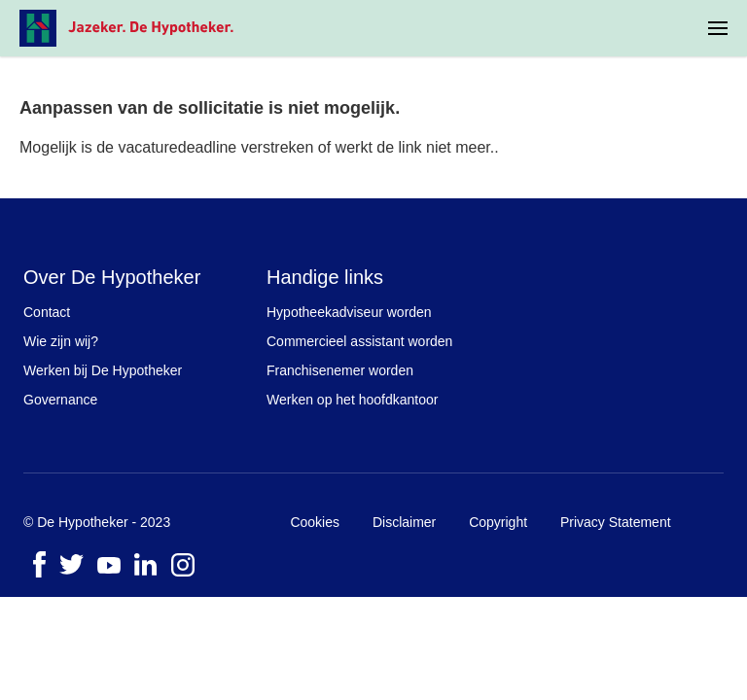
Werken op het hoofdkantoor (352, 400)
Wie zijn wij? (61, 341)
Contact (47, 312)
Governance (60, 400)
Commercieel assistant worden (359, 341)
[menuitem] (718, 28)
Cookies (315, 522)
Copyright (498, 522)
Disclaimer (404, 522)
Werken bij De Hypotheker (103, 370)
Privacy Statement (616, 522)
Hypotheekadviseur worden (349, 312)
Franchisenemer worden (340, 370)
